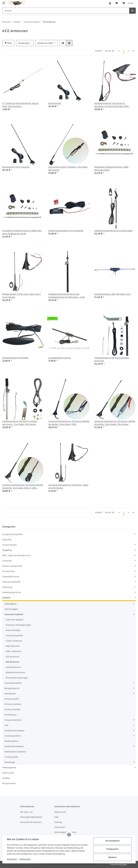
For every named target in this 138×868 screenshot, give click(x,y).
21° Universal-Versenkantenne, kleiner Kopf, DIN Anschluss (21, 105)
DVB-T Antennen (14, 651)
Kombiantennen (13, 667)
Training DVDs (11, 757)
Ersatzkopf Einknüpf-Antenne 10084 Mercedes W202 (111, 168)
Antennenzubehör (14, 635)
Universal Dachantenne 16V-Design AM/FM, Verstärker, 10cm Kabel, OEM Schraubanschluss (69, 423)
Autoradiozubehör (13, 683)
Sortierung (24, 43)
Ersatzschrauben (13, 709)
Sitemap (58, 822)
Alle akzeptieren (112, 841)
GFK (6, 725)
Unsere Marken (10, 545)
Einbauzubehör (12, 699)
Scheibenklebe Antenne (60, 358)
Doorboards (10, 694)
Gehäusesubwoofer (12, 582)
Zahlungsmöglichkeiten (31, 817)
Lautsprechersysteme (13, 534)
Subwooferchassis (11, 577)
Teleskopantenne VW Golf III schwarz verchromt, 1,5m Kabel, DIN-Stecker (20, 423)
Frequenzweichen (13, 720)
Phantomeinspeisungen (17, 678)
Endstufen (7, 561)
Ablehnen (112, 857)
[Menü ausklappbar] (4, 2)
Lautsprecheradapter (15, 730)
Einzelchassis (9, 571)
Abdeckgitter (11, 604)
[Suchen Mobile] (66, 11)
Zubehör (6, 598)
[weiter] (133, 51)
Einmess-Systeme (13, 704)
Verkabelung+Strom (12, 592)
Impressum (12, 859)
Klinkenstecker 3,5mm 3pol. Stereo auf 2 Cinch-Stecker (21, 296)
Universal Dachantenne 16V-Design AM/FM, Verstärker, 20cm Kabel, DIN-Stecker (115, 423)
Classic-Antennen (14, 641)
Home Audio (8, 773)
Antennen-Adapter (15, 620)
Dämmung (7, 587)
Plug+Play (7, 540)
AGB (56, 817)
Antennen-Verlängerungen (18, 625)
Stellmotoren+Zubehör (15, 752)
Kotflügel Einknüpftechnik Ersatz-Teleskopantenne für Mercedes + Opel (67, 296)
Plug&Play (7, 550)
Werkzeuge (10, 762)
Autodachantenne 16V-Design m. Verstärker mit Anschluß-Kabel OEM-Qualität (112, 105)
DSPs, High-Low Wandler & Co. (17, 555)
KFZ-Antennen (13, 662)
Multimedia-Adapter (14, 746)
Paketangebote (9, 767)
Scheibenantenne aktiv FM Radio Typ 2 (113, 294)
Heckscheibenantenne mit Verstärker (66, 231)
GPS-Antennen (13, 657)
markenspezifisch (13, 736)
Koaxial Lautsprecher (12, 566)
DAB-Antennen (13, 646)
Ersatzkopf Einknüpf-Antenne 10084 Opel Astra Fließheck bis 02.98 (22, 232)
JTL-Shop (123, 864)
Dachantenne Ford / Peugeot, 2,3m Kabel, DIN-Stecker (68, 168)
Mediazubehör (12, 741)
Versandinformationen (31, 822)
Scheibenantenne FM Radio (15, 358)
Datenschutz (25, 859)
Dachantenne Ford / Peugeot (16, 167)
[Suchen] (132, 11)
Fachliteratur (11, 715)
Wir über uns (26, 812)
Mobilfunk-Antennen (16, 672)
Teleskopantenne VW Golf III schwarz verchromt (112, 359)
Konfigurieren (112, 849)
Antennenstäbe (13, 630)
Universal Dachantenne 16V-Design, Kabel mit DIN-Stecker (68, 486)
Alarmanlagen (11, 609)
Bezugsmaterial (12, 688)
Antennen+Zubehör (14, 614)
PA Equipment (9, 783)
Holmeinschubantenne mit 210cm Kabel (113, 231)
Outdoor (6, 778)
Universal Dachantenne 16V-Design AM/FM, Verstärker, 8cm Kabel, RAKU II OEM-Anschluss (23, 486)
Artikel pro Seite (45, 43)
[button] (110, 3)
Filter (8, 43)
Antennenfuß (55, 103)
